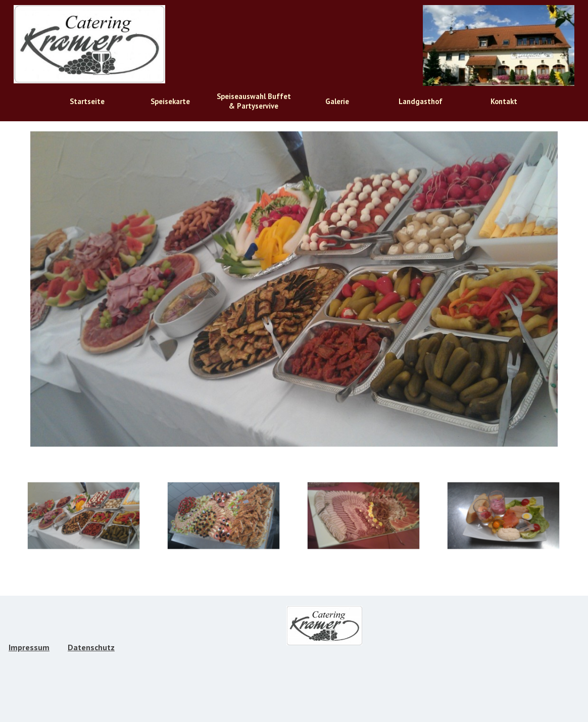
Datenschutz (91, 647)
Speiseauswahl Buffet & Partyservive (254, 101)
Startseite (87, 101)
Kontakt (504, 101)
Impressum (29, 647)
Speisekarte (170, 101)
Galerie (337, 101)
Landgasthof (421, 101)
